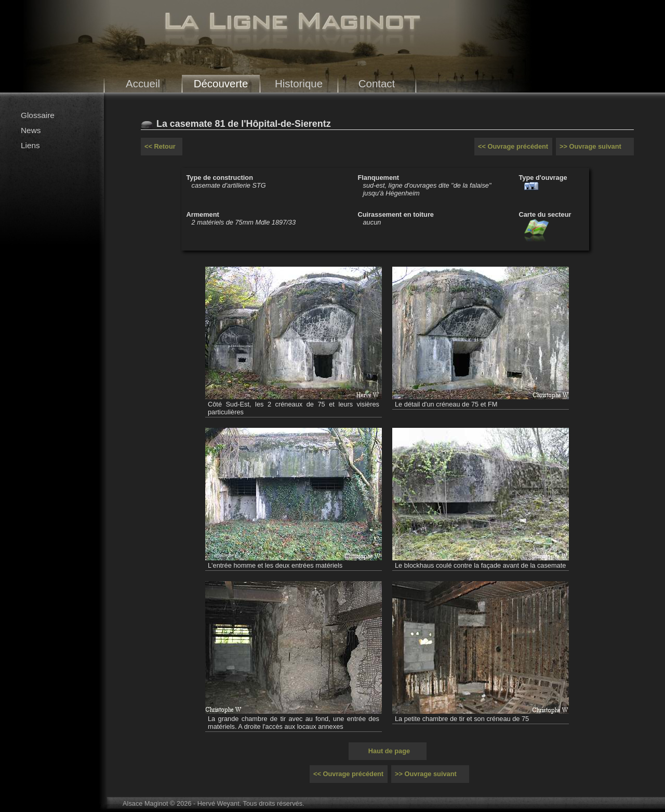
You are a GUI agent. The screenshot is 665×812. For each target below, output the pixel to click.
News (31, 130)
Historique (299, 83)
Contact (377, 83)
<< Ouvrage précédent (513, 146)
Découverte (221, 83)
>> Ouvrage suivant (590, 146)
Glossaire (38, 115)
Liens (30, 145)
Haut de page (389, 751)
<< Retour (160, 146)
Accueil (143, 83)
